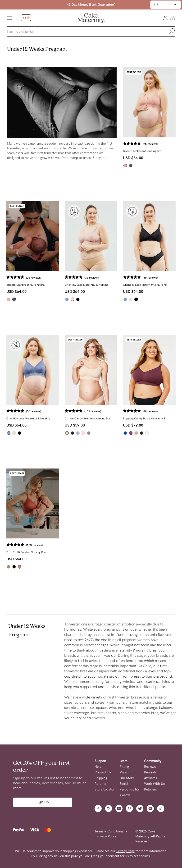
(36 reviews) (92, 278)
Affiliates (150, 778)
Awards (125, 795)
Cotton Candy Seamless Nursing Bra (87, 418)
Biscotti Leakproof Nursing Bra (142, 151)
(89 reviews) (150, 411)
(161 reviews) (93, 411)
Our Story (127, 778)
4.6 (26, 18)
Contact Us (103, 772)
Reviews (150, 767)
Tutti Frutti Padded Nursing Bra (26, 552)
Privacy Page (125, 851)
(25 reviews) (150, 144)
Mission (125, 772)
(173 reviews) (34, 545)
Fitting (124, 767)
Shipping (101, 778)
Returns (100, 784)
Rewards (150, 772)
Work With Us (154, 784)
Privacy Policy (107, 836)
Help (98, 767)
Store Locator (105, 789)
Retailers (150, 789)
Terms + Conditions (109, 831)
